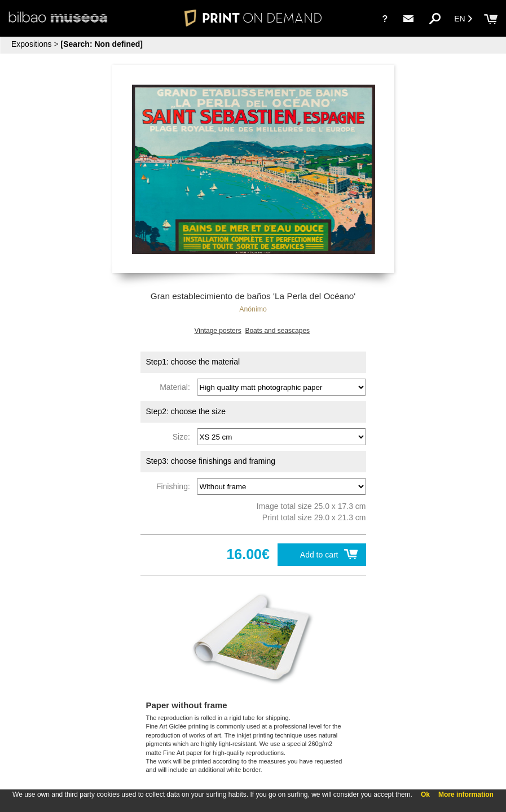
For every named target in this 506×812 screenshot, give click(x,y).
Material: (177, 387)
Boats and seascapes (277, 331)
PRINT (253, 18)
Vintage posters (218, 331)
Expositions (32, 44)
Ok (425, 795)
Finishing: (175, 486)
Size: (184, 437)
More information (466, 795)
